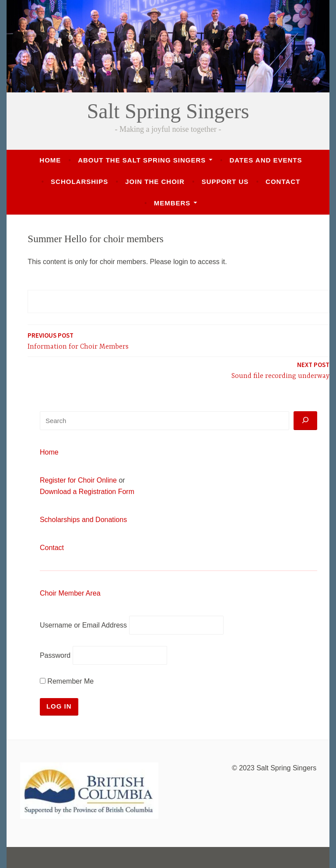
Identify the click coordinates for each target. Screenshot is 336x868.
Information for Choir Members (78, 340)
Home (50, 160)
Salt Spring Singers (168, 111)
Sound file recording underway (280, 370)
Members (172, 203)
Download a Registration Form (87, 492)
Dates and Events (266, 160)
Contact (283, 182)
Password (55, 655)
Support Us (225, 182)
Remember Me (67, 681)
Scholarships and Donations (83, 520)
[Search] (305, 421)
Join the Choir (155, 182)
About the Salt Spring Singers (142, 160)
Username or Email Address (83, 625)
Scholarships (79, 182)
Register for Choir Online (78, 480)
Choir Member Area (70, 593)
